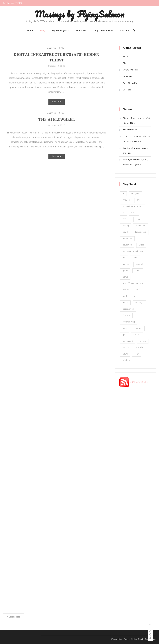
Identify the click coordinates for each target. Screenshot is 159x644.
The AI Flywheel (57, 123)
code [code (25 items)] (138, 219)
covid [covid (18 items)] (125, 232)
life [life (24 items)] (137, 290)
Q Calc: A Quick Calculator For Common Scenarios (137, 139)
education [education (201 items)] (127, 245)
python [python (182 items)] (139, 328)
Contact (125, 31)
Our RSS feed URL (134, 382)
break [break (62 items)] (134, 213)
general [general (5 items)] (139, 264)
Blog (43, 31)
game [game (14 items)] (135, 258)
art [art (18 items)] (138, 200)
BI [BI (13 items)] (124, 213)
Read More (57, 106)
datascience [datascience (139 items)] (140, 232)
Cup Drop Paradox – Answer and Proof (136, 151)
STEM (62, 52)
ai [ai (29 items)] (123, 194)
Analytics (51, 52)
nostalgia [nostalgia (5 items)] (139, 303)
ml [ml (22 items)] (135, 296)
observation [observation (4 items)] (128, 309)
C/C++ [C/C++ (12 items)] (126, 219)
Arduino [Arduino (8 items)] (126, 200)
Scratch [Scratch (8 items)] (137, 335)
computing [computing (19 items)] (141, 226)
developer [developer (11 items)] (127, 239)
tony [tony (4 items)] (137, 354)
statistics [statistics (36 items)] (140, 348)
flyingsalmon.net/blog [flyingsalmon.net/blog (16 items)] (133, 252)
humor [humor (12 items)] (126, 290)
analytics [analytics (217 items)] (135, 194)
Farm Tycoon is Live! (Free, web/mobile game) (135, 162)
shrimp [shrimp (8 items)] (143, 341)
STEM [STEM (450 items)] (125, 354)
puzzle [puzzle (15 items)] (126, 328)
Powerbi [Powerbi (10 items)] (126, 315)
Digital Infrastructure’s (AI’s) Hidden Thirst (136, 121)
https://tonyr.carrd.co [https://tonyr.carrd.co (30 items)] (133, 283)
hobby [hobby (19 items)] (138, 271)
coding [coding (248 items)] (126, 226)
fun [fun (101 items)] (124, 258)
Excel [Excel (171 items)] (141, 245)
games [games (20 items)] (126, 264)
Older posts (14, 617)
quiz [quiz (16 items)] (125, 335)
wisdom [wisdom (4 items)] (126, 360)
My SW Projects (60, 31)
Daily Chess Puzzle (103, 31)
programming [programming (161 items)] (129, 322)
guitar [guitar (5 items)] (125, 271)
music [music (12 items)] (125, 303)
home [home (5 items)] (125, 277)
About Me (81, 31)
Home (30, 31)
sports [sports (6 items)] (126, 348)
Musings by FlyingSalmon (80, 14)
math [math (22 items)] (125, 296)
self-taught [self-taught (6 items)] (128, 341)
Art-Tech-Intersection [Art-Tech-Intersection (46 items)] (133, 207)
